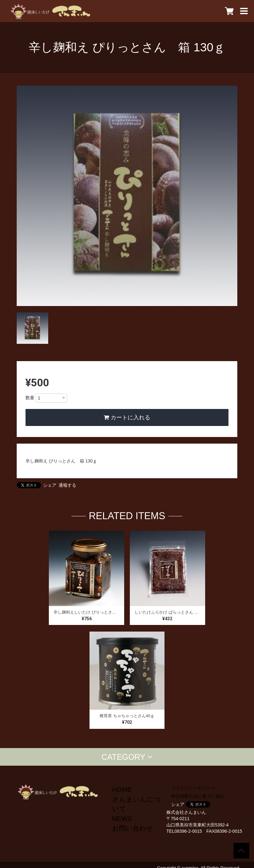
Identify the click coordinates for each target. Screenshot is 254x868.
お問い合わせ (133, 828)
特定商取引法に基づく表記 (198, 796)
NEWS (122, 818)
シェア (50, 485)
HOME (122, 789)
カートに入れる (127, 417)
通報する (67, 485)
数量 (30, 398)
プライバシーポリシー (193, 788)
